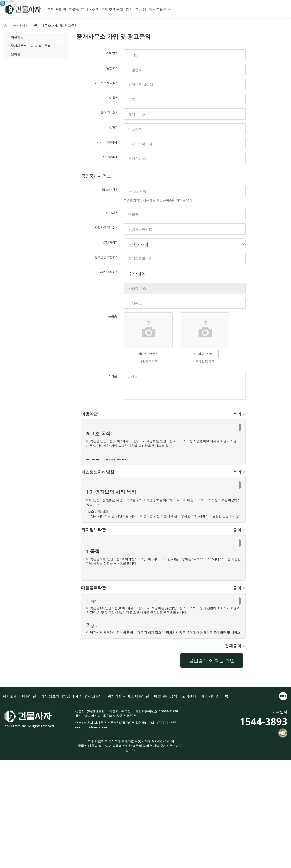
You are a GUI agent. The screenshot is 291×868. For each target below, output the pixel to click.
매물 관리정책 (166, 696)
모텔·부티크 (57, 9)
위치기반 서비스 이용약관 (128, 696)
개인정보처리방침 (56, 696)
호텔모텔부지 (112, 9)
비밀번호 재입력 (106, 83)
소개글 (113, 376)
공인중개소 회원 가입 (212, 660)
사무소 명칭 (108, 190)
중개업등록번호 (106, 257)
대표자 (112, 213)
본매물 (13, 54)
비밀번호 (110, 68)
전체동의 (235, 646)
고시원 (141, 9)
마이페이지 (20, 25)
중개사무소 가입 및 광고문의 (28, 46)
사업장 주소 (108, 272)
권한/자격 (110, 242)
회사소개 (10, 696)
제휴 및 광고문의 (89, 696)
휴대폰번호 (109, 112)
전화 (113, 127)
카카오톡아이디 (107, 142)
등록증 (113, 316)
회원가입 (17, 37)
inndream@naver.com (91, 727)
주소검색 (137, 273)
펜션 (129, 9)
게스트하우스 (160, 9)
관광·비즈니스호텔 (84, 9)
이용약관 (29, 696)
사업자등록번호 (106, 227)
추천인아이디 (108, 157)
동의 (239, 414)
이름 (113, 98)
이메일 (112, 53)
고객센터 (189, 696)
